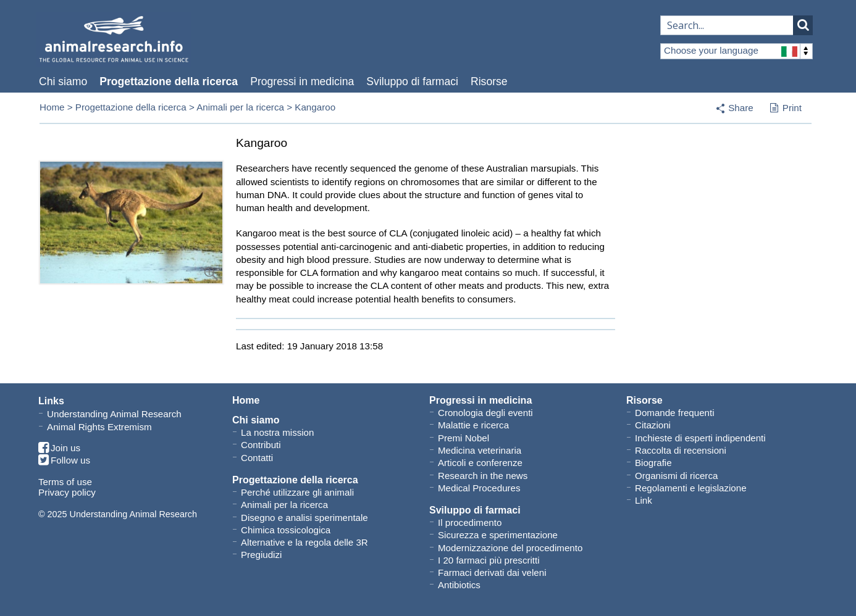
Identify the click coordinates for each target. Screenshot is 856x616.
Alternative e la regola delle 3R (304, 542)
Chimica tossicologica (286, 530)
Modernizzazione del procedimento (510, 548)
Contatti (257, 458)
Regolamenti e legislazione (691, 488)
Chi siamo (63, 81)
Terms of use (65, 482)
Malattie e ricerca (473, 425)
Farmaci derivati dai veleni (492, 572)
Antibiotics (459, 585)
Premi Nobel (464, 438)
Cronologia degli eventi (485, 413)
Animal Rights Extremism (99, 427)
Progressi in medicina (302, 81)
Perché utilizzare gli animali (297, 492)
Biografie (653, 463)
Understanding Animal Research (114, 414)
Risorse (489, 81)
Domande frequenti (675, 413)
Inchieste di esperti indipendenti (700, 438)
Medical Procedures (479, 488)
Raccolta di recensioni (681, 450)
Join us (59, 448)
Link (644, 500)
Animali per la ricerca (240, 107)
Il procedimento (470, 522)
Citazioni (653, 425)
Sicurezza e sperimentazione (498, 535)
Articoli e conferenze (480, 463)
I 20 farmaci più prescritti (489, 560)
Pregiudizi (261, 555)
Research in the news (483, 476)
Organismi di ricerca (676, 476)
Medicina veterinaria (480, 450)
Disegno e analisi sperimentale (304, 518)
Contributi (261, 445)
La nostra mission (277, 432)
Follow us (64, 461)
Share (741, 108)
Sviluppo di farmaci (412, 81)
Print (786, 109)
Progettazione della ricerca (169, 81)
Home (52, 107)
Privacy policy (67, 492)
